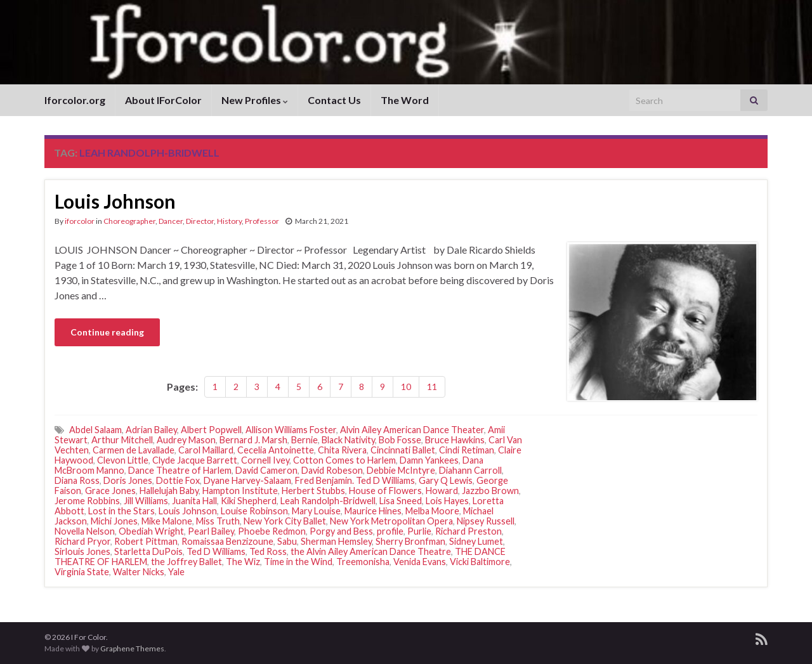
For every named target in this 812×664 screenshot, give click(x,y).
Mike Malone (167, 521)
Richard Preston (468, 531)
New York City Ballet (285, 521)
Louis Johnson (115, 201)
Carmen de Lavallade (134, 450)
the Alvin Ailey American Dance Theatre (371, 551)
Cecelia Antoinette (276, 450)
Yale (176, 572)
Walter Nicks (139, 572)
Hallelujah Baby (169, 491)
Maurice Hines (373, 511)
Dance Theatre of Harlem (180, 470)
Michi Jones (114, 521)
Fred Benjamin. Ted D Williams (355, 480)
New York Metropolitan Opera (391, 521)
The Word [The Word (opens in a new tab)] (405, 100)
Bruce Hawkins (455, 440)
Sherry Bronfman (410, 541)
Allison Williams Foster (291, 430)
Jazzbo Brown (490, 491)
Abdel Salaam (95, 430)
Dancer (171, 221)
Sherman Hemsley (336, 541)
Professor (262, 221)
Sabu (287, 541)
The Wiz (243, 562)
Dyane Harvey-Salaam (247, 480)
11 (432, 387)
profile (390, 531)
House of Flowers (385, 491)
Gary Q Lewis (446, 480)
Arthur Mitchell (122, 440)
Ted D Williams (216, 551)
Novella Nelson (85, 531)
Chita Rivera (342, 450)
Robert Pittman (146, 541)
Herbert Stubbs (313, 491)
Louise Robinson (254, 511)
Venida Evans (420, 562)
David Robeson (332, 470)
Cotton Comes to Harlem (344, 460)
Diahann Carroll (470, 470)
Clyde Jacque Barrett (195, 460)
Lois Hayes (447, 501)
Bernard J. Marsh (253, 440)
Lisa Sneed (401, 501)
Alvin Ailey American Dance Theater (412, 430)
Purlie (419, 531)
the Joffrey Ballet (187, 562)
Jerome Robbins (87, 501)
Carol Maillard (206, 450)
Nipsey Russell (486, 521)
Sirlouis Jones (82, 551)
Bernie (304, 440)
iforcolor (80, 221)
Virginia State (82, 572)
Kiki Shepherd (249, 501)
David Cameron (266, 470)
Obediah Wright (151, 531)
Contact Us (334, 100)
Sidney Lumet (476, 541)
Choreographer (129, 221)
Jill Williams (146, 501)
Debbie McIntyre (401, 470)
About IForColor (163, 100)
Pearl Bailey (211, 531)
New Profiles (255, 100)
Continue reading (107, 332)
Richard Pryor (82, 541)
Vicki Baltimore (480, 562)
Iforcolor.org (75, 100)
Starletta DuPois (148, 551)
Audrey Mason (186, 440)
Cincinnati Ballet (403, 450)
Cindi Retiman (467, 450)
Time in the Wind (298, 562)
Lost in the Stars (121, 511)
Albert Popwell (211, 430)
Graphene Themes (132, 648)
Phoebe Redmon (272, 531)
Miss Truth (218, 521)
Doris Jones (128, 480)
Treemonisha (363, 562)
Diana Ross (77, 480)
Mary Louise (316, 511)
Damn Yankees (429, 460)
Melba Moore (432, 511)
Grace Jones (110, 491)
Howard (442, 491)
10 (406, 387)
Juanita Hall (194, 501)
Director (200, 221)
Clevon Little (123, 460)
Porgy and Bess (341, 531)
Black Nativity (348, 440)
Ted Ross (268, 551)
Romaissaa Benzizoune (227, 541)
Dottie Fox (178, 480)
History (229, 221)
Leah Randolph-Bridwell (328, 501)
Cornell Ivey (265, 460)
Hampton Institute (240, 491)
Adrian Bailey (151, 430)
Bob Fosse (400, 440)
